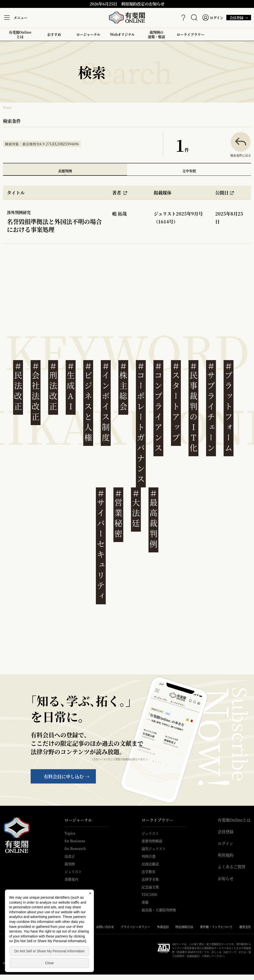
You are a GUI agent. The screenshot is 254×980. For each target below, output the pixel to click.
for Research (75, 849)
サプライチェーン (211, 407)
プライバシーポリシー (135, 927)
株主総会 (123, 386)
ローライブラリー (190, 36)
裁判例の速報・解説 (156, 34)
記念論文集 (150, 887)
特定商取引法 (184, 927)
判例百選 (148, 856)
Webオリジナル (122, 34)
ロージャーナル (88, 34)
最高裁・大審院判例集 (159, 910)
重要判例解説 (152, 841)
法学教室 (148, 871)
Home (7, 107)
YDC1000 (149, 894)
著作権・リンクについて (216, 927)
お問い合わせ (105, 927)
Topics (70, 833)
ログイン (225, 844)
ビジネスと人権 (88, 402)
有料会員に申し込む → (67, 776)
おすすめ (54, 36)
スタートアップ (176, 402)
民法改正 (18, 386)
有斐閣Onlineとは (20, 34)
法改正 (70, 856)
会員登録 (226, 832)
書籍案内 (71, 879)
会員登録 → (237, 18)
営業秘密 (118, 514)
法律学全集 (150, 879)
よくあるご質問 (232, 867)
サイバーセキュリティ (101, 545)
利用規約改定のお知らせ (143, 4)
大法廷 (136, 509)
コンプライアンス (158, 407)
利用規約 (226, 855)
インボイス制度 (106, 402)
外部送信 (163, 927)
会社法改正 (36, 392)
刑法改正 (53, 386)
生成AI (71, 386)
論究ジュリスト (154, 849)
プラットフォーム (229, 407)
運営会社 (245, 927)
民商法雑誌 (150, 864)
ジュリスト (73, 871)
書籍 (145, 902)
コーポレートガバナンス (141, 423)
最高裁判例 (153, 519)
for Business (75, 841)
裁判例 (70, 864)
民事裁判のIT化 (193, 407)
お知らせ (226, 879)
